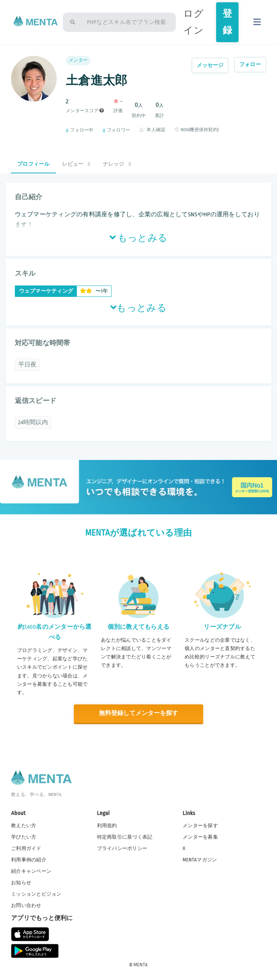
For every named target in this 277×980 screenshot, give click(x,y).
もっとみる (138, 238)
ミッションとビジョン (36, 894)
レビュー (76, 164)
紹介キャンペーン (31, 871)
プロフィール (33, 164)
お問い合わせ (26, 905)
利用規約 (107, 825)
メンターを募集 (200, 837)
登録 (227, 22)
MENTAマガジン (200, 859)
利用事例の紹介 (29, 859)
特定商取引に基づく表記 (125, 837)
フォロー (250, 64)
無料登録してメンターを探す (138, 713)
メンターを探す (200, 825)
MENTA (141, 964)
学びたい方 (24, 837)
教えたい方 (24, 825)
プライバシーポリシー (122, 848)
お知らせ (21, 882)
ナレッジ (117, 164)
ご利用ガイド (26, 848)
